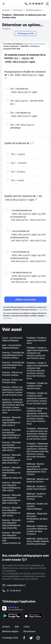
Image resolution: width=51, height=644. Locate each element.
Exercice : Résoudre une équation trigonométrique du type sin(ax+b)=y (11, 459)
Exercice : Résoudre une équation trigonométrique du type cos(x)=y (11, 421)
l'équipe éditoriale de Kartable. (34, 44)
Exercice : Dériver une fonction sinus (12, 381)
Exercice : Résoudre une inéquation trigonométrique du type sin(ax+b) (11, 524)
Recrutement (29, 631)
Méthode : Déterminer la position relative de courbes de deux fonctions (37, 530)
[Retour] (5, 4)
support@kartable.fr (16, 585)
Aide (17, 627)
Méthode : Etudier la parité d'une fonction (37, 488)
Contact (6, 627)
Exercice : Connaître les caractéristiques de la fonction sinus (13, 365)
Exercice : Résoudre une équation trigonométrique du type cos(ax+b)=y (11, 434)
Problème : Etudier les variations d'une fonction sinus (37, 386)
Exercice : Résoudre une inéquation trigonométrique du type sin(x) (11, 512)
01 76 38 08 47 (36, 4)
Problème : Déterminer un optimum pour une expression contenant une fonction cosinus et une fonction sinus (37, 434)
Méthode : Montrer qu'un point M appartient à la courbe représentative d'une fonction (37, 469)
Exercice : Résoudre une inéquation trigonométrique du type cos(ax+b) (11, 499)
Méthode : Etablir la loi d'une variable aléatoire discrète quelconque (38, 541)
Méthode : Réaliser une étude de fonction (38, 480)
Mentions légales (10, 631)
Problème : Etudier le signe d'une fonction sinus (36, 340)
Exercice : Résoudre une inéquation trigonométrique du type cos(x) (11, 486)
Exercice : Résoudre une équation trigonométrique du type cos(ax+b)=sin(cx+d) (12, 473)
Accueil (6, 10)
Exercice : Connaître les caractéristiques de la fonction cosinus (13, 355)
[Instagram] (38, 638)
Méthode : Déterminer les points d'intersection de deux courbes (37, 518)
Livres (27, 627)
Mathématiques (34, 10)
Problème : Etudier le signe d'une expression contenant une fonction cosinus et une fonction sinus (38, 353)
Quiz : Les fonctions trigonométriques (12, 347)
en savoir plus (42, 310)
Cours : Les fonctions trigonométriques (12, 339)
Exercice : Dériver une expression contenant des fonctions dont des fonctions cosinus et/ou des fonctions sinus (13, 406)
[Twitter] (31, 638)
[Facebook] (24, 638)
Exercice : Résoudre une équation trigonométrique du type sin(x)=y (11, 446)
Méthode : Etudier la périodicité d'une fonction (36, 496)
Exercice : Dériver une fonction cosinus (12, 374)
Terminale (18, 10)
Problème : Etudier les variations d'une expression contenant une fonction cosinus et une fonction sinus (37, 398)
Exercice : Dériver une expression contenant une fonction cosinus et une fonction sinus (12, 391)
